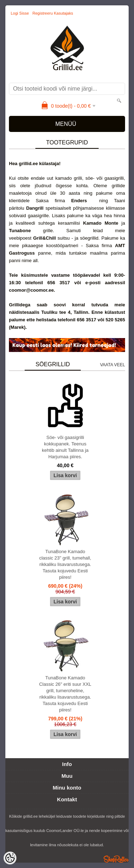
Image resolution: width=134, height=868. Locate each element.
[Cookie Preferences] (10, 858)
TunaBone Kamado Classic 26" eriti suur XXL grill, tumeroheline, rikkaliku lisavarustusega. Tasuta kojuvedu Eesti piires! (65, 694)
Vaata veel (113, 365)
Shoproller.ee (116, 859)
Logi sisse (20, 13)
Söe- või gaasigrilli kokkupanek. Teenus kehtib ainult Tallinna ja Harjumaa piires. (65, 447)
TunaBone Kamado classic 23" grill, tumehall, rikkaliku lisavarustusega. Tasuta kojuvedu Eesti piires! (65, 564)
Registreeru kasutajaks (53, 13)
